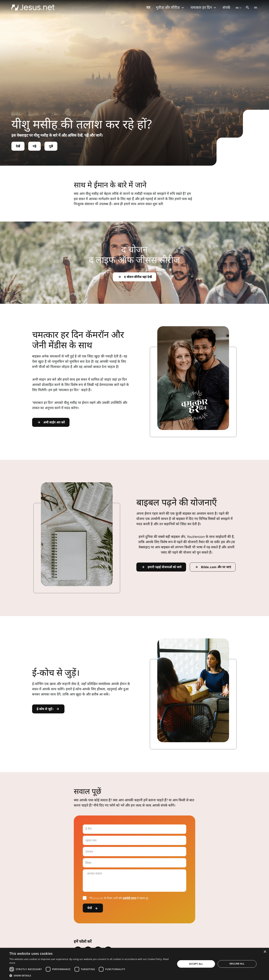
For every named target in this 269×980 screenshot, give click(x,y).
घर (148, 7)
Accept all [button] (196, 964)
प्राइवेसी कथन (129, 898)
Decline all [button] (237, 964)
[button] (90, 975)
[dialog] (134, 964)
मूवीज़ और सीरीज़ (170, 7)
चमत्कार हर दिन (204, 7)
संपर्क (226, 7)
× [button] (265, 952)
